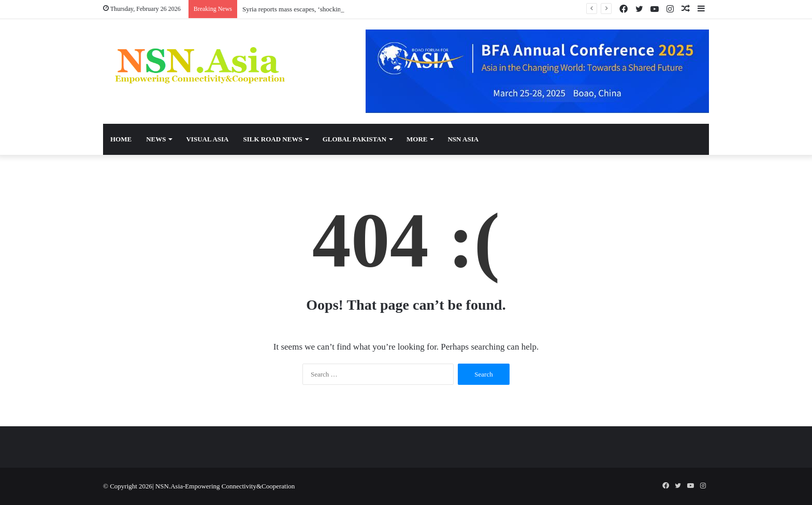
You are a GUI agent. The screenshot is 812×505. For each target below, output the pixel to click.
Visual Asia (207, 139)
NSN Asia (463, 139)
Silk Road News (272, 139)
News (156, 139)
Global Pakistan (354, 139)
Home (121, 139)
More (417, 139)
